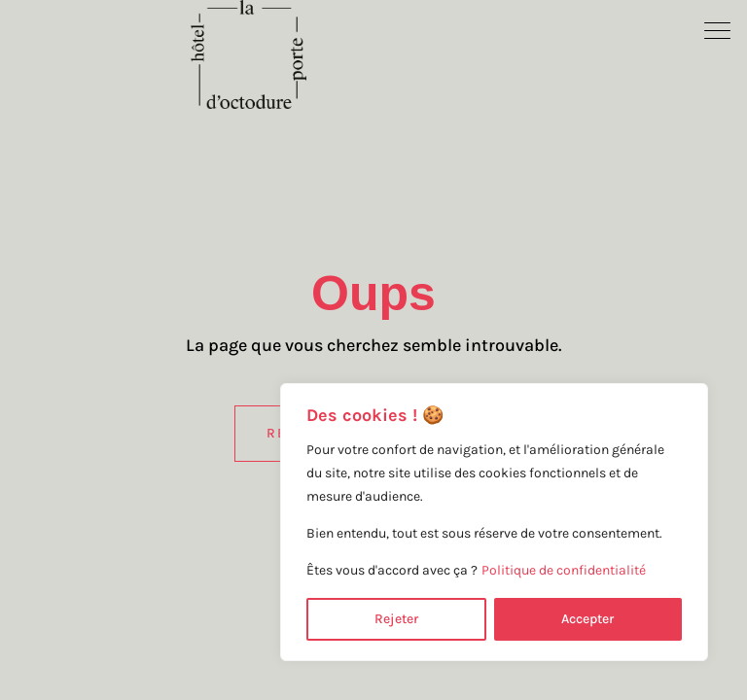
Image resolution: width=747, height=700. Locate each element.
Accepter (587, 619)
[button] (718, 29)
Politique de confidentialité (564, 570)
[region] (494, 522)
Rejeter (396, 619)
